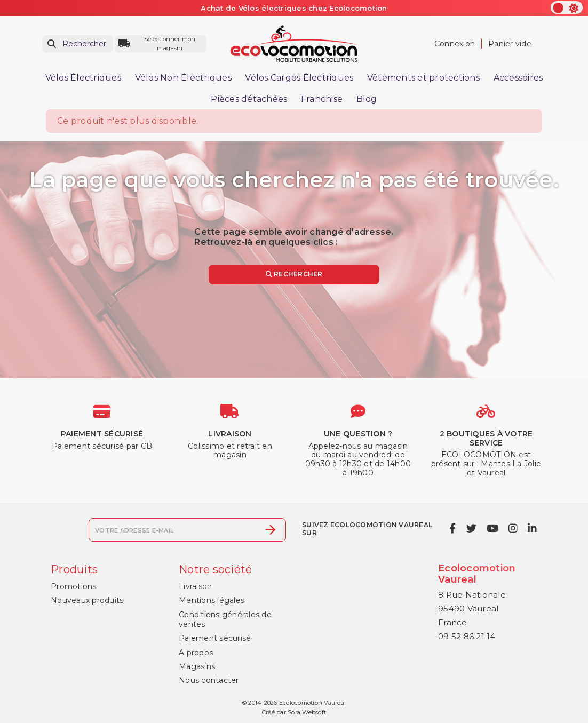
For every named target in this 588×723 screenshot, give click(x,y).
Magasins (197, 666)
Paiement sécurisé (215, 638)
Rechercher (294, 274)
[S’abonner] (271, 530)
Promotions (74, 586)
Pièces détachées (249, 99)
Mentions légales (212, 600)
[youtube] (492, 529)
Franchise (322, 99)
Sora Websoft (307, 712)
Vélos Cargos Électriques (299, 78)
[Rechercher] (78, 44)
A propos (196, 653)
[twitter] (471, 529)
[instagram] (513, 529)
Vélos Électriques (83, 78)
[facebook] (453, 529)
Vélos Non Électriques (183, 78)
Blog (367, 99)
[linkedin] (533, 529)
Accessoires (518, 78)
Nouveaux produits (87, 600)
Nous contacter (209, 680)
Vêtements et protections (423, 78)
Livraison (195, 586)
